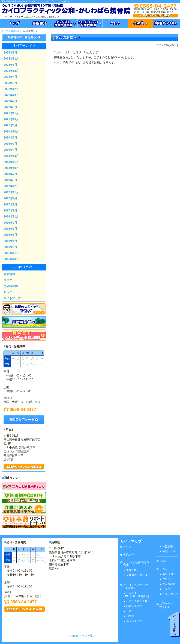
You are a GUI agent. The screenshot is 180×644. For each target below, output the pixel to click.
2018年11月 (11, 162)
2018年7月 (10, 174)
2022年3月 (10, 107)
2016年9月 (10, 223)
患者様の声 (11, 286)
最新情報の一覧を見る (24, 37)
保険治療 (130, 570)
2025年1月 (10, 53)
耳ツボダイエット (136, 621)
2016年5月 (10, 235)
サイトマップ (12, 298)
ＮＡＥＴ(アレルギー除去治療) (136, 595)
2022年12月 (11, 89)
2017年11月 (11, 192)
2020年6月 (10, 138)
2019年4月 (10, 150)
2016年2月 (10, 247)
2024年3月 (10, 65)
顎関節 (129, 616)
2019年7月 (10, 144)
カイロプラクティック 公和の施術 (135, 586)
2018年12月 (11, 156)
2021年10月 (11, 119)
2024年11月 (11, 59)
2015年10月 (11, 259)
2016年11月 (11, 217)
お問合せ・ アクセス (165, 605)
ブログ (8, 280)
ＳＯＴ (129, 611)
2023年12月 (11, 71)
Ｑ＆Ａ (162, 561)
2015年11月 (11, 253)
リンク (8, 292)
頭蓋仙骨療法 (133, 606)
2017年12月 (11, 186)
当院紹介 (127, 555)
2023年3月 (10, 83)
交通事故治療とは (136, 575)
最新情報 (15, 31)
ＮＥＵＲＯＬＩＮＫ (137, 601)
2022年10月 (11, 95)
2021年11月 (11, 113)
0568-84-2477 (20, 409)
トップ (5, 31)
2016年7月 (10, 229)
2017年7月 (10, 205)
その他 (162, 569)
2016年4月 (10, 241)
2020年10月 (11, 132)
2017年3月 (10, 211)
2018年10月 (11, 168)
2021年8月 (10, 125)
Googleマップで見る (82, 636)
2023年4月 (10, 77)
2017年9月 (10, 198)
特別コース (168, 551)
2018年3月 (10, 180)
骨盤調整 (166, 546)
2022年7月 (10, 101)
